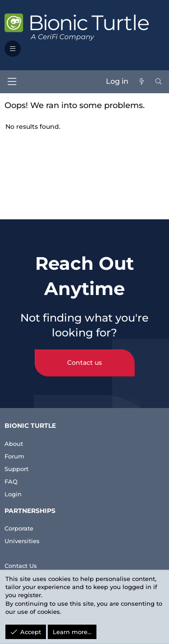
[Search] (159, 82)
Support (16, 469)
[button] (13, 49)
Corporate (19, 528)
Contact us (84, 363)
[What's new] (142, 82)
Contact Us (21, 566)
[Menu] (12, 82)
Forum (14, 456)
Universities (22, 541)
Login (13, 494)
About (14, 444)
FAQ (11, 481)
